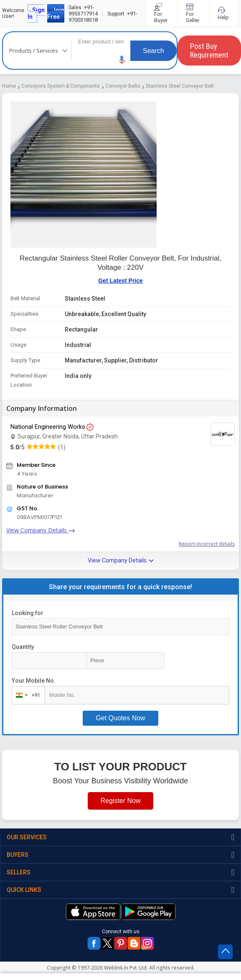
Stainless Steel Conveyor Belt (180, 86)
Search (153, 51)
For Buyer (161, 13)
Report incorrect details (207, 544)
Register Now (120, 801)
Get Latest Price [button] (120, 281)
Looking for (28, 613)
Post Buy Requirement (209, 51)
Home (9, 86)
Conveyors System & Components (61, 86)
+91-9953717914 (83, 10)
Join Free (56, 13)
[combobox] (27, 695)
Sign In (36, 13)
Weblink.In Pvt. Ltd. (126, 968)
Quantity (23, 647)
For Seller (193, 13)
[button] (122, 60)
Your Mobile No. (34, 681)
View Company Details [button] (120, 561)
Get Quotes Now (120, 718)
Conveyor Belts (123, 86)
